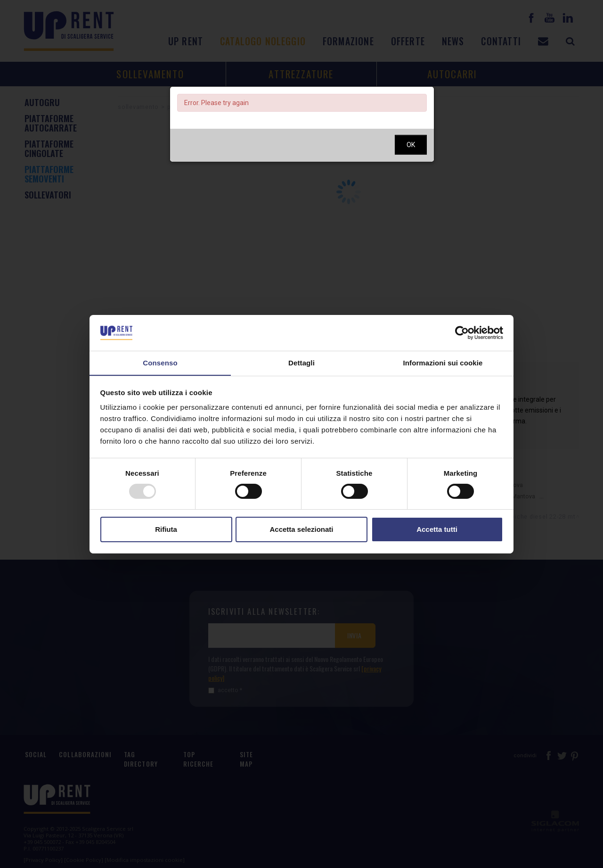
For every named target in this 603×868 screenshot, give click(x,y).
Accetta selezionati (301, 530)
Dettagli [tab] (301, 363)
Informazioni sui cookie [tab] (443, 363)
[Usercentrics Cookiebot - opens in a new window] (462, 332)
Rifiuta (166, 530)
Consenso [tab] (160, 363)
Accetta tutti (437, 530)
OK (411, 145)
